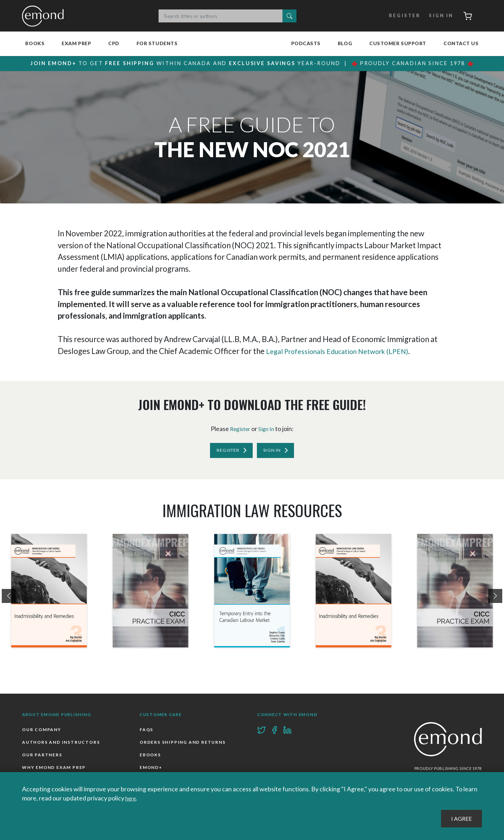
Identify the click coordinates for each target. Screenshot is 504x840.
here (132, 798)
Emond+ (152, 772)
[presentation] (9, 598)
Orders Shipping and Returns (184, 746)
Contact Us (461, 43)
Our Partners (43, 759)
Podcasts (306, 43)
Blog (345, 43)
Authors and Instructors (62, 746)
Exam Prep (76, 43)
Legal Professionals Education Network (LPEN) (347, 351)
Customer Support (398, 43)
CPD (114, 43)
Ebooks (151, 759)
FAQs (147, 732)
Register (399, 16)
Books (35, 43)
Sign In (437, 16)
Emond (45, 16)
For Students (157, 43)
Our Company (43, 732)
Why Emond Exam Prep (55, 772)
